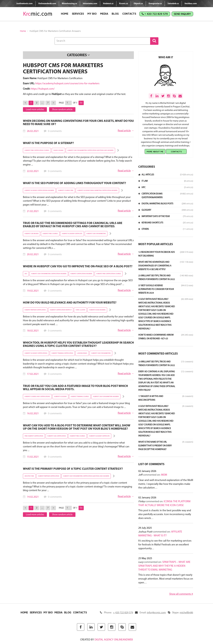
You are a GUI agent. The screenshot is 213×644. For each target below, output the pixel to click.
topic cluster (80, 310)
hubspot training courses (80, 397)
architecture (29, 476)
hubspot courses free (66, 190)
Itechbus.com (191, 4)
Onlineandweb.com (47, 4)
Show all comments (181, 594)
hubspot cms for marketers (96, 234)
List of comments (151, 464)
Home (65, 14)
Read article (124, 131)
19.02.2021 (33, 291)
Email (150, 613)
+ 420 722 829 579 (155, 14)
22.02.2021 (33, 171)
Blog (115, 14)
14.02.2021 (33, 497)
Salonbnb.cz (173, 4)
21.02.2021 (33, 211)
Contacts (129, 14)
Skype (180, 613)
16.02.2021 (33, 414)
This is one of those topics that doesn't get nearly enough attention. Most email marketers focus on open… (166, 579)
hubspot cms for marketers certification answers (49, 274)
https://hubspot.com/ (43, 89)
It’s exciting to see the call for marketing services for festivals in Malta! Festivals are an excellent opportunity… (165, 545)
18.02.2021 (33, 331)
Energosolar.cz (155, 4)
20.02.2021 (33, 255)
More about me (155, 151)
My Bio (92, 14)
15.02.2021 (33, 457)
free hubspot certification (34, 436)
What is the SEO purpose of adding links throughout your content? (74, 183)
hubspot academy (60, 397)
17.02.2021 (33, 374)
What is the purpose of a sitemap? (48, 143)
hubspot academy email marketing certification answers (97, 190)
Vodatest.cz (108, 4)
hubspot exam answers (97, 310)
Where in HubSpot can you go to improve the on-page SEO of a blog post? (78, 267)
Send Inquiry (182, 14)
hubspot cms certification (57, 436)
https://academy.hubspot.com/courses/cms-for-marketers (67, 84)
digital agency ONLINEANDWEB (114, 640)
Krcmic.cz (124, 4)
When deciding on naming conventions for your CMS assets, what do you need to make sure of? (78, 123)
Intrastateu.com (90, 4)
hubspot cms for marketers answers (106, 397)
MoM (164, 475)
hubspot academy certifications (36, 353)
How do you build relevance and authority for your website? (70, 303)
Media (104, 14)
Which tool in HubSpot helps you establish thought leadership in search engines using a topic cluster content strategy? (78, 344)
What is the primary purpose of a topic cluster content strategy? (73, 469)
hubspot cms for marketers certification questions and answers (90, 150)
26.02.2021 (33, 131)
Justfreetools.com (24, 4)
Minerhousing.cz (69, 4)
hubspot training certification (62, 353)
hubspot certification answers (81, 274)
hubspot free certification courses (37, 150)
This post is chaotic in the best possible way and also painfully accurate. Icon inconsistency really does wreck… (165, 514)
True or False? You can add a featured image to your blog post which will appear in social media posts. (75, 388)
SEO (26, 274)
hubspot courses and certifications (37, 397)
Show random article (62, 110)
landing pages (82, 353)
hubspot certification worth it (61, 310)
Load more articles (35, 110)
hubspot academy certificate (72, 234)
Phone (116, 613)
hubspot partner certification (35, 310)
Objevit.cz (138, 4)
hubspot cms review (32, 234)
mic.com (38, 14)
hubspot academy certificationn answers (39, 190)
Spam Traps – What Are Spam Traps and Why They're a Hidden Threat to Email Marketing (164, 566)
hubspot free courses (50, 234)
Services (78, 14)
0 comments (55, 131)
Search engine (58, 150)
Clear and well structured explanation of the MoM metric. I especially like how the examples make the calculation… (166, 484)
